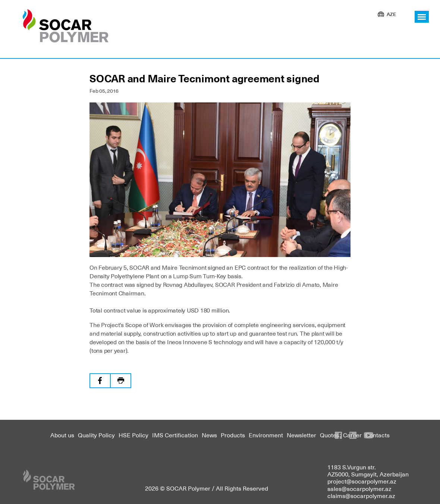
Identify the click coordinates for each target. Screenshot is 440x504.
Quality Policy (96, 435)
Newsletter (301, 435)
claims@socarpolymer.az (361, 495)
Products (233, 435)
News (209, 435)
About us (62, 435)
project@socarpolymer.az (362, 481)
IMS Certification (175, 435)
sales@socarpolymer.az (359, 488)
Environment (266, 435)
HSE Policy (133, 435)
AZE (391, 14)
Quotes (330, 435)
